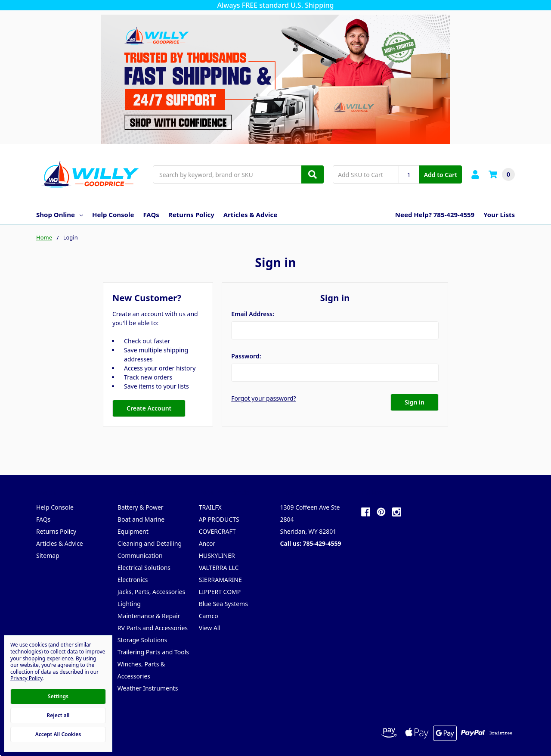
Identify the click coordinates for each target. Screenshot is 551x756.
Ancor (207, 543)
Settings (58, 696)
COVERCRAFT (217, 531)
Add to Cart (441, 175)
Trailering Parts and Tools (153, 652)
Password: (246, 356)
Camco (209, 616)
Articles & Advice (250, 215)
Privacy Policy (26, 678)
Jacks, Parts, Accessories (151, 592)
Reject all (58, 715)
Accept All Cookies (58, 734)
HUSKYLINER (217, 555)
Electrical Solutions (144, 568)
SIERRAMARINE (220, 580)
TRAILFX (210, 507)
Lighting (129, 604)
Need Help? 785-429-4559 (435, 215)
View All (210, 628)
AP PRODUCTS (219, 519)
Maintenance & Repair (149, 616)
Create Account (149, 408)
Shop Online (60, 215)
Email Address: (253, 314)
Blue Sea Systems (223, 604)
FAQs (151, 215)
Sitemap (48, 555)
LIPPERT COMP (220, 592)
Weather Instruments (148, 688)
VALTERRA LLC (219, 568)
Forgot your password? (263, 398)
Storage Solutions (142, 640)
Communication (140, 555)
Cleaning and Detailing (150, 543)
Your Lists (499, 215)
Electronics (133, 580)
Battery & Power (141, 507)
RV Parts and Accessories (153, 628)
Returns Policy (191, 215)
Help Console (113, 215)
